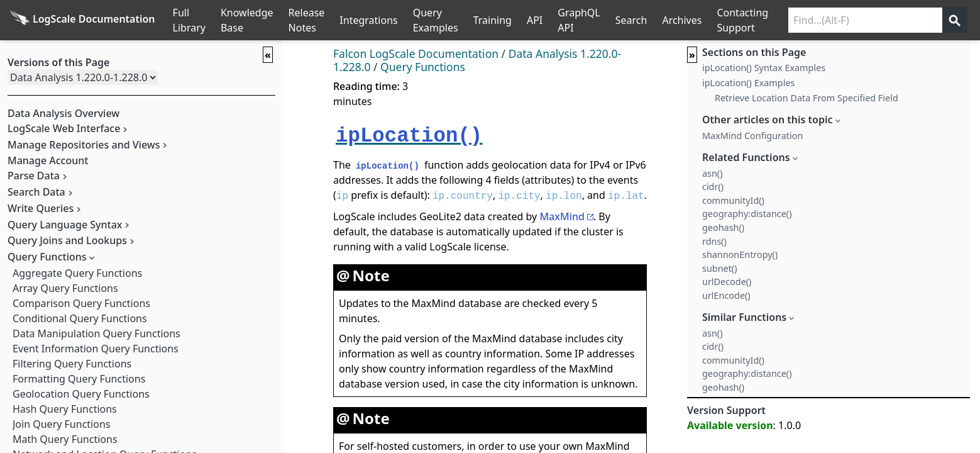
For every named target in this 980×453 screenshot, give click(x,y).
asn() (713, 173)
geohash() (723, 227)
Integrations (368, 20)
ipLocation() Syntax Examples (764, 68)
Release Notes (307, 20)
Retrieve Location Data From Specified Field (807, 98)
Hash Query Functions (65, 409)
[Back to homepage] (83, 20)
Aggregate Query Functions (77, 273)
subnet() (719, 268)
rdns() (714, 241)
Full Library (189, 20)
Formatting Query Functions (79, 379)
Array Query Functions (65, 288)
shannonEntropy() (740, 254)
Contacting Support (742, 20)
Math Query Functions (65, 439)
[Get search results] (955, 20)
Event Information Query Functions (96, 349)
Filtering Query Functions (72, 364)
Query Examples (436, 20)
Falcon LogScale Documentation (416, 53)
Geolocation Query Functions (81, 394)
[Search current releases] (865, 20)
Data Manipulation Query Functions (96, 333)
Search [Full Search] (631, 20)
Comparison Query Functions (81, 303)
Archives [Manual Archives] (682, 20)
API (535, 20)
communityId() (733, 200)
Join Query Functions (61, 424)
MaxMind (562, 216)
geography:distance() (747, 214)
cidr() (713, 187)
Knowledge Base (247, 20)
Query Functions (423, 67)
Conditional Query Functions (80, 318)
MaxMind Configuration (752, 136)
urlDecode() (727, 282)
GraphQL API (579, 20)
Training (493, 20)
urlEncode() (726, 295)
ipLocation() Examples (748, 83)
